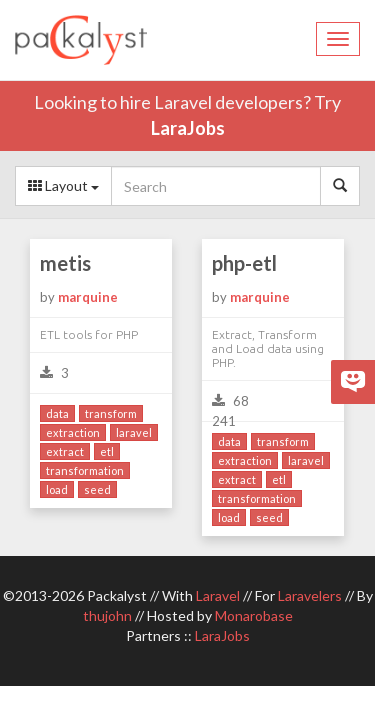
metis (65, 263)
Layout (63, 185)
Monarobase (254, 615)
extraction (73, 432)
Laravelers (310, 595)
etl (107, 451)
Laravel (218, 595)
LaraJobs (188, 128)
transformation (85, 470)
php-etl (244, 263)
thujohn (107, 615)
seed (97, 489)
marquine (88, 297)
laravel (134, 432)
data (57, 413)
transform (111, 413)
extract (65, 451)
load (57, 489)
